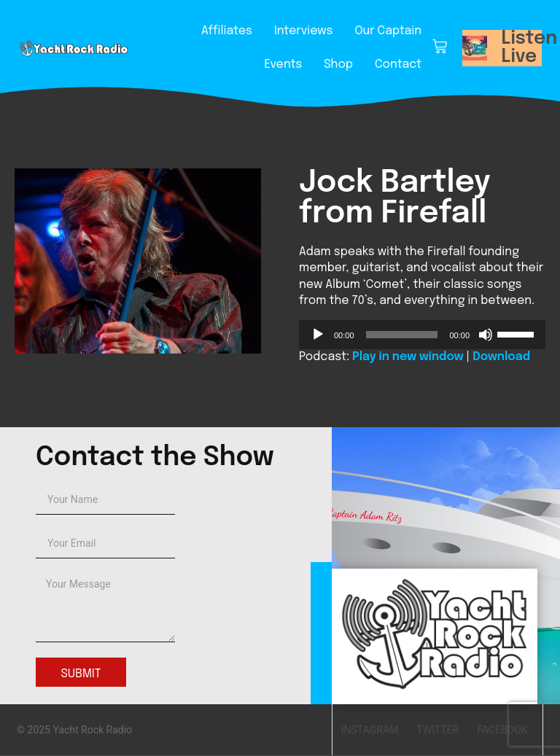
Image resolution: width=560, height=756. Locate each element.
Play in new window (408, 357)
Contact (398, 65)
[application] (422, 335)
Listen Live (530, 48)
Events (283, 65)
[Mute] (486, 335)
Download (501, 357)
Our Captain (388, 31)
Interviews (303, 31)
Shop (338, 65)
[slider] (402, 335)
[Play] (318, 335)
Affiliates (227, 31)
